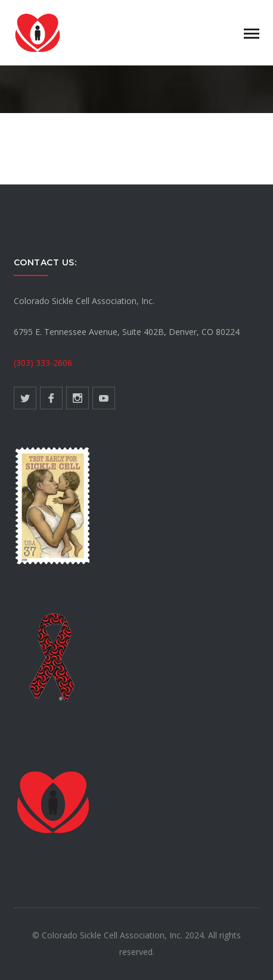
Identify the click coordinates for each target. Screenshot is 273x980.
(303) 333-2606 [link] (43, 363)
